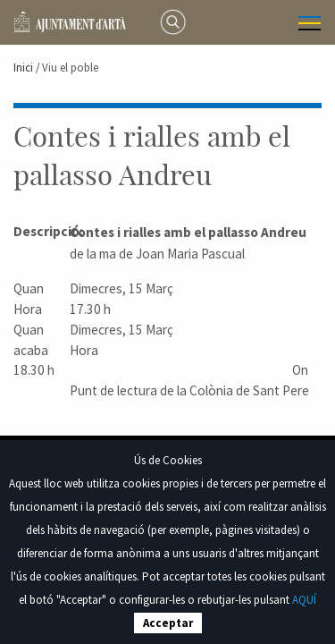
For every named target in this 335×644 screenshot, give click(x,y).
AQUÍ (304, 600)
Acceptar (168, 623)
